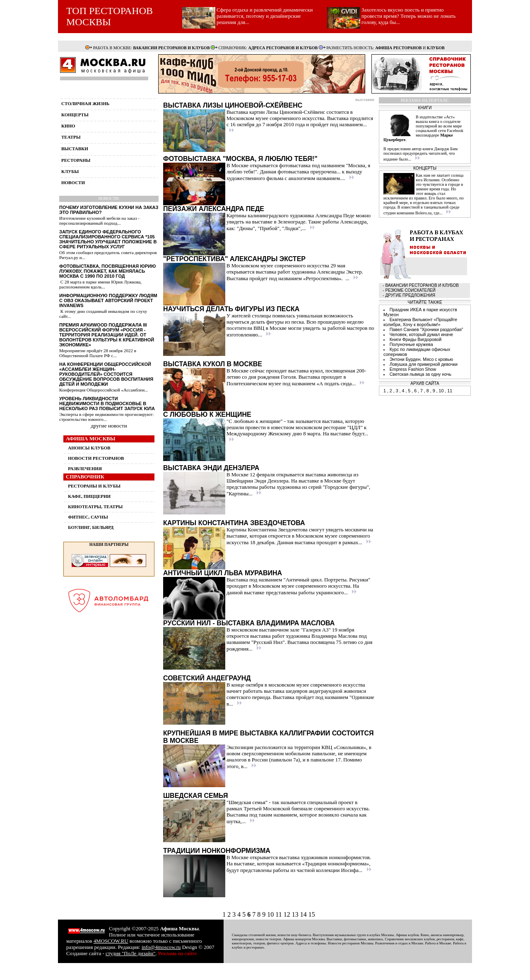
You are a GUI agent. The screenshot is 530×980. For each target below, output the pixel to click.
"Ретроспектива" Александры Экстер (234, 259)
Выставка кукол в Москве (213, 364)
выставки (75, 149)
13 (296, 914)
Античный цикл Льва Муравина (223, 573)
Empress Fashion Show (413, 369)
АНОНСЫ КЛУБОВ (89, 448)
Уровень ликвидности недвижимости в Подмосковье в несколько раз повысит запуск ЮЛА (107, 404)
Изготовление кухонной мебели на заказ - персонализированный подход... (99, 221)
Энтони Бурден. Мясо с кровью (422, 359)
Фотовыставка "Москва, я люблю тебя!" (240, 159)
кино (68, 126)
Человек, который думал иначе (422, 334)
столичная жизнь (85, 103)
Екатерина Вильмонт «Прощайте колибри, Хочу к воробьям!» (420, 322)
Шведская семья (195, 796)
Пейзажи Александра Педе (214, 209)
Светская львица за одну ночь (420, 374)
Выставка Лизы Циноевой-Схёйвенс (233, 105)
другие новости (109, 426)
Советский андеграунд (207, 678)
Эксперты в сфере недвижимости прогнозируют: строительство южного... (106, 417)
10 (271, 914)
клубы (70, 171)
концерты (75, 115)
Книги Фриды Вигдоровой (416, 339)
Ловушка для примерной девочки (424, 364)
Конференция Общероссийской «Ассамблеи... (104, 390)
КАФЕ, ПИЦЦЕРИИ (89, 496)
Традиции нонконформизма (217, 851)
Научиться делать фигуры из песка (231, 309)
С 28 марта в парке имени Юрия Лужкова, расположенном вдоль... (100, 284)
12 (288, 914)
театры (71, 137)
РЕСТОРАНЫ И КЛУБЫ (94, 486)
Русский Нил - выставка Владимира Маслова (249, 623)
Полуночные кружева (411, 344)
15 (312, 914)
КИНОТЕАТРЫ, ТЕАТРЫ (95, 507)
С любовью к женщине (207, 414)
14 (304, 914)
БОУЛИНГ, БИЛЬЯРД (91, 527)
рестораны (76, 160)
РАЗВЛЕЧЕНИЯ (85, 468)
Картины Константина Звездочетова (234, 523)
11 (279, 914)
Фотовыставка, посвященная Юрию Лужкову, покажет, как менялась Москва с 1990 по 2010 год (107, 271)
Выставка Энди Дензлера (211, 468)
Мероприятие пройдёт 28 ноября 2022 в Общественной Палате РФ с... (98, 353)
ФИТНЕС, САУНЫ (88, 517)
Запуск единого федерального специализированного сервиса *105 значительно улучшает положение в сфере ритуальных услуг (108, 239)
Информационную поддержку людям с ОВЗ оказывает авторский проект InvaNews (108, 300)
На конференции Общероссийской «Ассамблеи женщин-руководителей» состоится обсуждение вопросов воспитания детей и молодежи (106, 374)
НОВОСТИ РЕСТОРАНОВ (96, 458)
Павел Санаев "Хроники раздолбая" (426, 329)
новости (73, 183)
